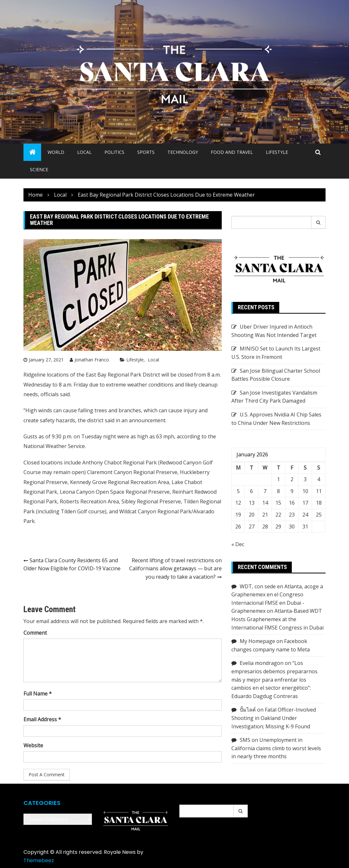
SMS (245, 740)
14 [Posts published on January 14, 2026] (265, 503)
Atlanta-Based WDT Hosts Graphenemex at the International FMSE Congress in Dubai (277, 619)
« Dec (238, 544)
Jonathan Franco (92, 360)
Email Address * (42, 719)
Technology (183, 152)
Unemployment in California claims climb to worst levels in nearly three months (276, 748)
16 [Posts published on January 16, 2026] (292, 503)
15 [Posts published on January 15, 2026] (278, 503)
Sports (146, 152)
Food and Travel (232, 152)
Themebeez (39, 860)
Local (84, 152)
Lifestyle (277, 152)
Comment (35, 633)
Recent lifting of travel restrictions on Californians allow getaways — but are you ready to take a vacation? (175, 569)
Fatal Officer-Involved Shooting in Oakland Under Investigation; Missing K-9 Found (274, 718)
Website (33, 745)
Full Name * (38, 694)
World (56, 152)
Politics (114, 152)
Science (39, 169)
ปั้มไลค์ (248, 710)
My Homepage (257, 641)
